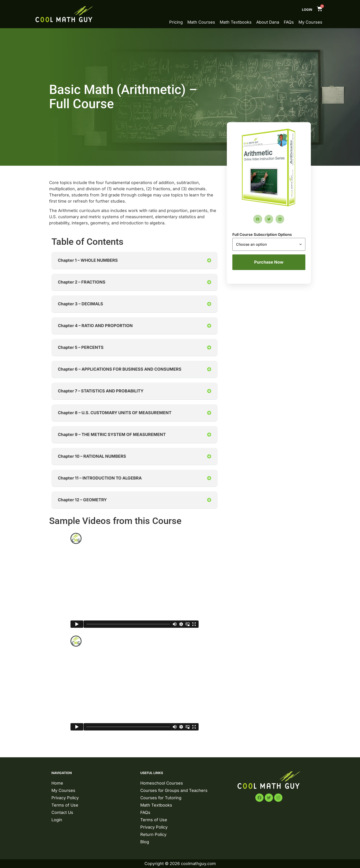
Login (307, 10)
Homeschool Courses (162, 783)
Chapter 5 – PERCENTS (81, 347)
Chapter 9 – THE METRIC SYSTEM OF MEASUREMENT (112, 434)
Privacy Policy (65, 798)
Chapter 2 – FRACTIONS (82, 282)
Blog (145, 842)
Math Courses (201, 22)
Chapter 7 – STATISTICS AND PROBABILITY (101, 391)
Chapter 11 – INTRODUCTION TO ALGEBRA (100, 478)
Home (57, 783)
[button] (135, 260)
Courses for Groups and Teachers (174, 790)
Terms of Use (65, 805)
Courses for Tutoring (161, 798)
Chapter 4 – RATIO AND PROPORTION (95, 326)
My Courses (310, 22)
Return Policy (153, 834)
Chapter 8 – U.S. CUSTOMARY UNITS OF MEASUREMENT (115, 413)
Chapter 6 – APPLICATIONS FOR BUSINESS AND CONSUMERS (120, 369)
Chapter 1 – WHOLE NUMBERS (88, 260)
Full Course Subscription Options (262, 234)
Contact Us (62, 812)
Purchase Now (269, 262)
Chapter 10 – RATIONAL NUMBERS (92, 456)
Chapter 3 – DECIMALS (80, 304)
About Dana (268, 22)
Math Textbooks (236, 22)
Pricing (176, 22)
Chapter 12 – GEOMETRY (82, 500)
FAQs (289, 22)
